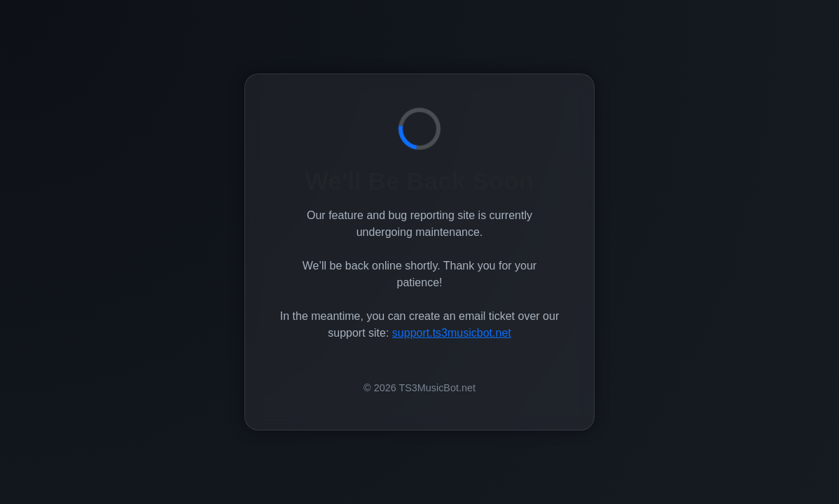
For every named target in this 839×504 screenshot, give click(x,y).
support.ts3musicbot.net (452, 333)
